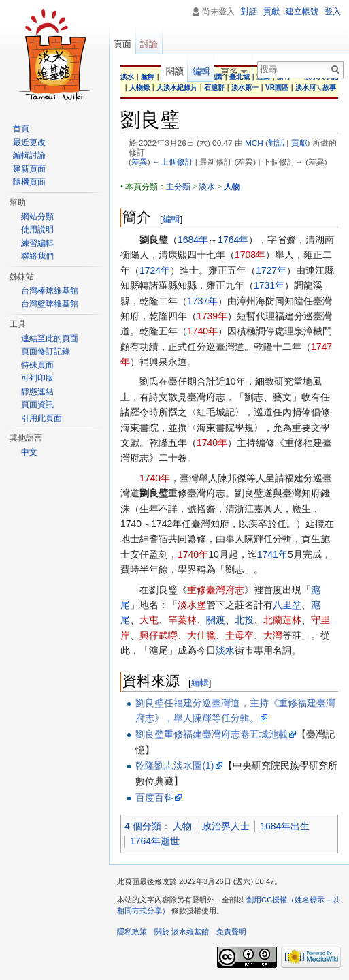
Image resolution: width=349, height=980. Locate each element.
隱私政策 (132, 932)
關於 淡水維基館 (182, 932)
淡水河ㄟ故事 (316, 88)
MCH (254, 143)
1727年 (271, 270)
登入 (333, 12)
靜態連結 (37, 392)
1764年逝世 (155, 841)
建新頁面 (29, 169)
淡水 (207, 187)
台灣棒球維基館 (50, 291)
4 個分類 (143, 826)
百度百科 (154, 797)
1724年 (155, 270)
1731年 (269, 285)
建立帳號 (302, 12)
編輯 (171, 219)
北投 (244, 620)
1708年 (250, 255)
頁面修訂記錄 (46, 351)
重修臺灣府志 (216, 590)
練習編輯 (37, 243)
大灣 (273, 635)
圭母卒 (239, 635)
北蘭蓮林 (282, 620)
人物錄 (139, 88)
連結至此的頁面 (50, 338)
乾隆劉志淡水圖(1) (174, 765)
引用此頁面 (41, 418)
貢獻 (299, 143)
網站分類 (37, 217)
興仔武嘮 (159, 635)
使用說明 (37, 230)
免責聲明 (231, 932)
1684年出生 (285, 826)
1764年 (233, 240)
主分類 (178, 187)
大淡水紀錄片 (177, 88)
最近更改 (29, 142)
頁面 (122, 44)
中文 (29, 452)
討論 (149, 44)
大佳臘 (201, 635)
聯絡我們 (37, 256)
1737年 (202, 301)
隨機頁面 (29, 182)
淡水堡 (192, 605)
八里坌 (287, 605)
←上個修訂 (173, 162)
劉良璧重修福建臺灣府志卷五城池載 (212, 734)
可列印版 (37, 378)
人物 (182, 826)
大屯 (149, 620)
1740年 (202, 331)
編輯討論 (29, 155)
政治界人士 (226, 826)
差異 (139, 162)
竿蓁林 (182, 620)
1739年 (212, 316)
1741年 (272, 554)
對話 (276, 143)
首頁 (21, 129)
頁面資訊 (37, 405)
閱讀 (175, 71)
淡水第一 (245, 88)
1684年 (193, 240)
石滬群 (214, 88)
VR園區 (277, 88)
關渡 (216, 620)
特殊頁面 (37, 365)
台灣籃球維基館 (50, 304)
